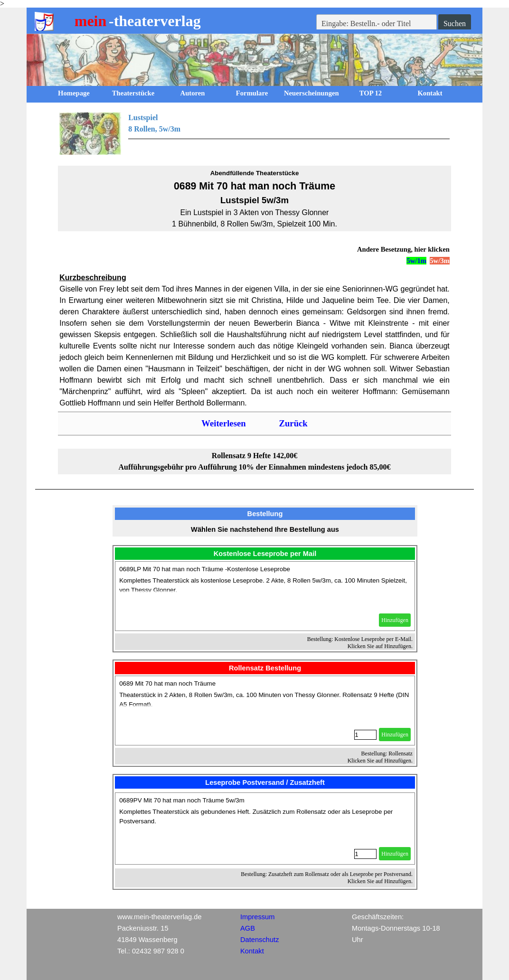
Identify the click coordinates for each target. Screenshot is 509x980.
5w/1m (416, 261)
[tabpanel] (254, 133)
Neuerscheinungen (311, 93)
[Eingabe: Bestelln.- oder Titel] (377, 24)
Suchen (455, 24)
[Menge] (365, 735)
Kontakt (430, 93)
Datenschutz (259, 940)
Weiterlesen (223, 423)
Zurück (293, 423)
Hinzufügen (395, 620)
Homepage (74, 93)
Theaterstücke (133, 93)
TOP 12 (371, 93)
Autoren (193, 93)
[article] (265, 596)
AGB (248, 928)
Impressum (257, 917)
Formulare (252, 93)
